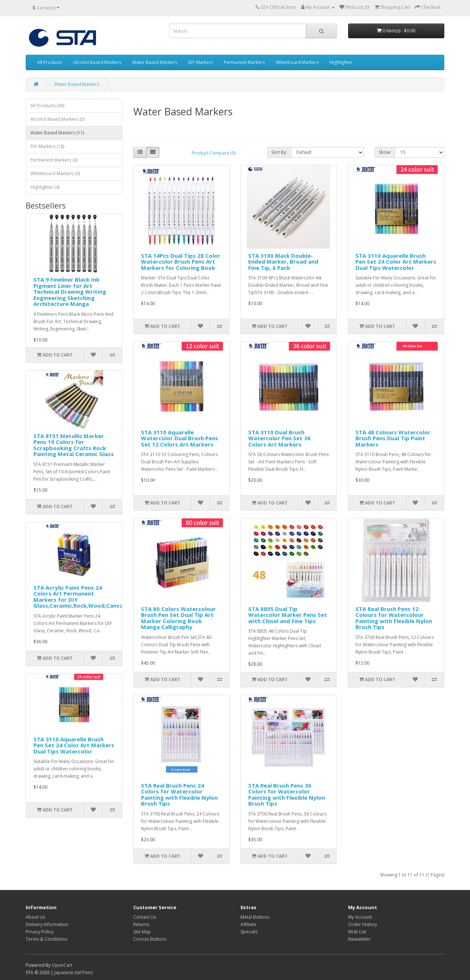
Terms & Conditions (46, 939)
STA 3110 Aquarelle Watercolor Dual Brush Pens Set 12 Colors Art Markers (180, 438)
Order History (363, 924)
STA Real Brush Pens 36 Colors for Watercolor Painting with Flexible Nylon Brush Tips (287, 795)
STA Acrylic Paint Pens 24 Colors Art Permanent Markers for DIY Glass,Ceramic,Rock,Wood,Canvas (80, 597)
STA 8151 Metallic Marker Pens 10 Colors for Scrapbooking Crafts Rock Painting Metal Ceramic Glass (74, 445)
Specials (249, 932)
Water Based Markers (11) (57, 133)
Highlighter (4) (45, 187)
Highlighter (341, 62)
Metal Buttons (255, 917)
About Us (35, 917)
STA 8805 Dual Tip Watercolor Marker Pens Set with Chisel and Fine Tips (288, 615)
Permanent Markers (244, 62)
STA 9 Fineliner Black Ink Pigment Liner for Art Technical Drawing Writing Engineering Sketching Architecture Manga (70, 292)
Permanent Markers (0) (54, 160)
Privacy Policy (40, 932)
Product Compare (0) (214, 153)
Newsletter (359, 939)
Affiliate (248, 924)
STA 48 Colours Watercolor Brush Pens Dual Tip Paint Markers (393, 438)
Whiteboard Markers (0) (55, 173)
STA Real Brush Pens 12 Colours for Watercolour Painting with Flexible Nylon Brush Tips (394, 618)
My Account (360, 917)
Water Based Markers (155, 62)
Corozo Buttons (150, 939)
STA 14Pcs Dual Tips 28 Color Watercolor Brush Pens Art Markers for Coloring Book (181, 262)
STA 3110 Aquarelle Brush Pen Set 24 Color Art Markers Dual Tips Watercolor (74, 745)
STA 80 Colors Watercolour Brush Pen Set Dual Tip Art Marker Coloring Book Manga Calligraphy (178, 618)
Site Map (142, 932)
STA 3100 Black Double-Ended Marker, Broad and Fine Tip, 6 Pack (283, 262)
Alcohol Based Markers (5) (58, 119)
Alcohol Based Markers (97, 62)
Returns (141, 924)
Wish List (357, 932)
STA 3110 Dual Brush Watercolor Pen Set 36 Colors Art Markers (279, 438)
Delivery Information (47, 924)
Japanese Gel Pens (73, 972)
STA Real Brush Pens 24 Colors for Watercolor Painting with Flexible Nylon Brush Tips (179, 795)
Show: (385, 152)
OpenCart (62, 965)
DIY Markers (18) (47, 146)
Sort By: (279, 152)
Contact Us (145, 917)
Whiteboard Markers (297, 62)
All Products (50, 62)
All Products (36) (47, 106)
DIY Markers (200, 62)
